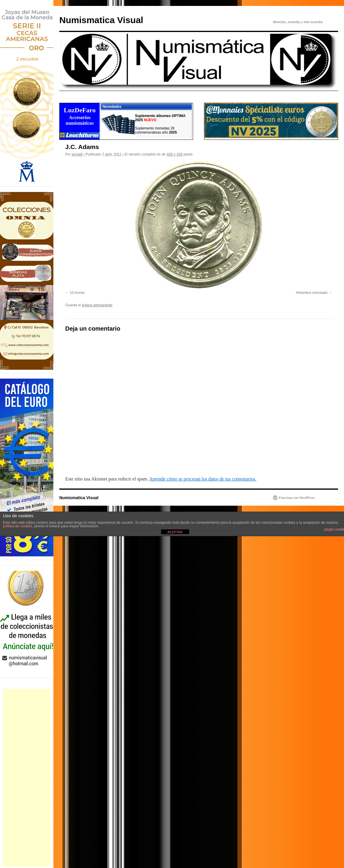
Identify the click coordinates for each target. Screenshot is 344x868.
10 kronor (77, 293)
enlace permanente (97, 305)
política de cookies (18, 526)
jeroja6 (77, 154)
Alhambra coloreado (312, 293)
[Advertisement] (27, 778)
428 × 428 (175, 154)
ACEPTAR (175, 532)
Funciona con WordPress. (297, 498)
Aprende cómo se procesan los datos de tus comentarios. (203, 479)
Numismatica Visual (101, 20)
